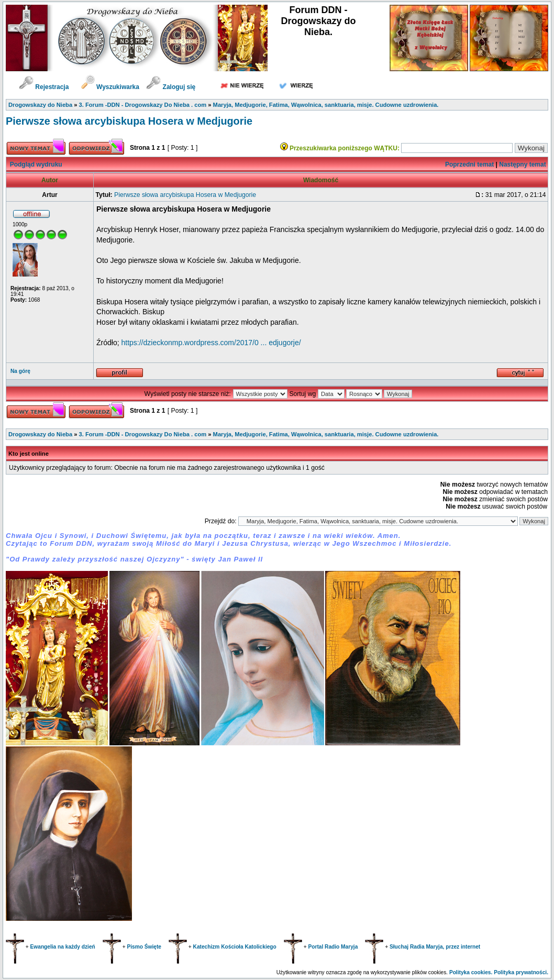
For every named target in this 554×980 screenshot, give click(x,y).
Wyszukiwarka (111, 87)
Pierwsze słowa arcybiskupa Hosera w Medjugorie (129, 121)
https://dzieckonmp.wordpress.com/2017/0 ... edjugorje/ (211, 343)
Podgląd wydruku (36, 164)
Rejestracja (44, 87)
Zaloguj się (171, 87)
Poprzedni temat (469, 164)
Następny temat (522, 164)
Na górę (20, 371)
